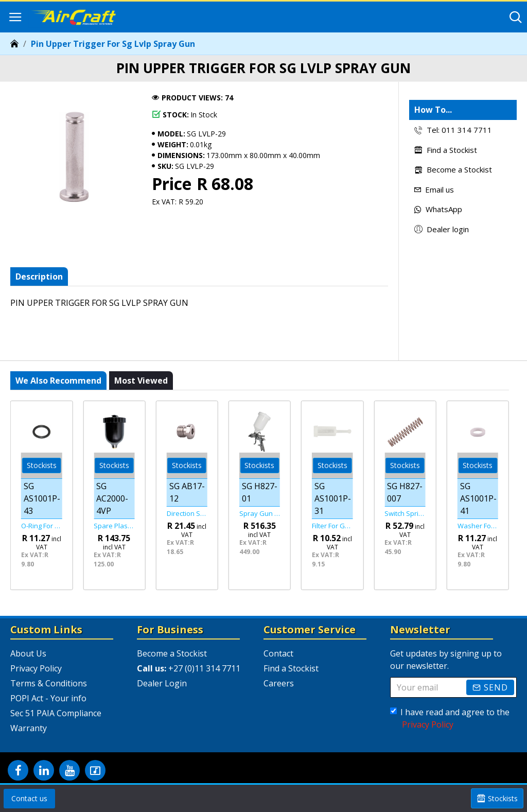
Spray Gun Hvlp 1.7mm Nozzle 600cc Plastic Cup (260, 514)
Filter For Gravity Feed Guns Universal (332, 526)
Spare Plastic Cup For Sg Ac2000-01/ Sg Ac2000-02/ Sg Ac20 (114, 526)
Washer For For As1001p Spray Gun (478, 526)
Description (39, 277)
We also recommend (58, 381)
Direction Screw (187, 514)
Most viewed (141, 381)
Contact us (29, 798)
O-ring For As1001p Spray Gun (41, 526)
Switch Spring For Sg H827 (405, 514)
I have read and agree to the (450, 719)
